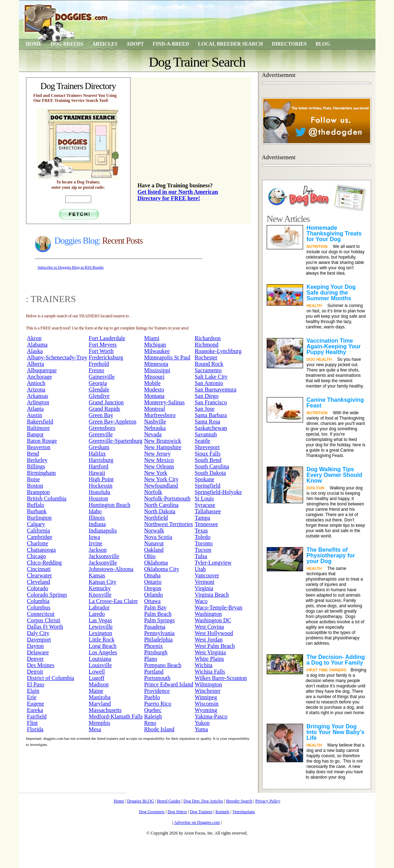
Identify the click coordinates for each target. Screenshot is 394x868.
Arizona (36, 389)
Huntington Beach (110, 505)
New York (156, 473)
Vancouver (207, 575)
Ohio (150, 556)
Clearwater (40, 575)
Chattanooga (42, 550)
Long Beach (103, 646)
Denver (35, 659)
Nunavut (154, 543)
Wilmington (208, 684)
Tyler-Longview (213, 563)
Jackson (98, 550)
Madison (99, 684)
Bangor (35, 434)
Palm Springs (159, 620)
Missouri (154, 377)
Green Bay (101, 415)
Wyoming (206, 710)
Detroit (35, 672)
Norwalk (154, 531)
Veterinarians (244, 812)
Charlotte (38, 543)
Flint (32, 723)
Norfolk (153, 492)
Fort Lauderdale (107, 338)
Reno (150, 723)
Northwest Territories (168, 524)
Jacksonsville (104, 556)
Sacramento (208, 370)
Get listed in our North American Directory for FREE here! (178, 195)
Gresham (99, 447)
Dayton (35, 646)
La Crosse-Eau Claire (113, 601)
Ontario (153, 582)
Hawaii (97, 473)
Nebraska (155, 428)
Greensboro (102, 428)
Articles (105, 44)
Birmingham (42, 473)
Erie (32, 697)
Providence (157, 691)
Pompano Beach (163, 665)
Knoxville (100, 595)
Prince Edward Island (169, 684)
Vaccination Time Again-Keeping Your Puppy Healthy (334, 346)
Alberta (36, 364)
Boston (35, 486)
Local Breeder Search (230, 44)
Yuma (201, 729)
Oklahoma (156, 563)
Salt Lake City (211, 377)
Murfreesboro (160, 415)
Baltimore (39, 428)
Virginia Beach (212, 595)
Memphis (99, 723)
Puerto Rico (158, 704)
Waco (201, 601)
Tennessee (206, 524)
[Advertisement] (240, 20)
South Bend (208, 460)
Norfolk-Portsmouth (167, 498)
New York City (161, 479)
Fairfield (37, 716)
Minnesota (156, 364)
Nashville (155, 422)
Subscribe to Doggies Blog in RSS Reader (71, 267)
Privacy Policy (268, 801)
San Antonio (209, 383)
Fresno (97, 370)
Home (34, 44)
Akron (34, 338)
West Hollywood (214, 633)
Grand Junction (106, 402)
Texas (201, 531)
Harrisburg (101, 460)
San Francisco (211, 402)
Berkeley (37, 460)
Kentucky (100, 588)
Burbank (37, 511)
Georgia (98, 383)
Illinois (97, 518)
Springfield (208, 486)
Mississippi (157, 370)
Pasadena (155, 627)
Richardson (208, 338)
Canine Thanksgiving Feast (335, 403)
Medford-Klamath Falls (116, 716)
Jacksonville (103, 563)
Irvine (96, 543)
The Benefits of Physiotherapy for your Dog (331, 555)
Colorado (38, 588)
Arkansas (38, 396)
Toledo (203, 537)
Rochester (206, 357)
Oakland (154, 550)
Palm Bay (155, 607)
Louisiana (100, 659)
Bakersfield (40, 422)
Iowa (94, 537)
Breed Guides (169, 801)
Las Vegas (100, 620)
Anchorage (40, 377)
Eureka (35, 710)
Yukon (202, 723)
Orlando (153, 595)
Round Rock (209, 364)
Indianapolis (103, 531)
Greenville (101, 434)
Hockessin (101, 486)
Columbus (39, 607)
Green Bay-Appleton (113, 422)
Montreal (155, 409)
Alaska (35, 351)
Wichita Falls (210, 672)
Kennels (222, 812)
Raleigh (153, 716)
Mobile (152, 383)
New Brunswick (163, 441)
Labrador (99, 607)
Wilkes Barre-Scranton (221, 678)
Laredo (97, 614)
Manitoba (100, 697)
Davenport (39, 640)
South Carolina (212, 466)
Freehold (99, 364)
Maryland (100, 704)
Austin (35, 415)
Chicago (37, 556)
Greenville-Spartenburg (116, 441)
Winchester (208, 691)
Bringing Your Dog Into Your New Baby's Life (336, 732)
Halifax (97, 454)
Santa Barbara (211, 415)
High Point (101, 479)
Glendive (99, 396)
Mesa (95, 729)
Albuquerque (42, 370)
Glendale (99, 389)
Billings (36, 466)
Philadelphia (158, 640)
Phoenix (153, 646)
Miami (152, 338)
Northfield (156, 518)
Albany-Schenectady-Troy (57, 357)
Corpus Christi (44, 620)
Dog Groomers (152, 812)
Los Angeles (103, 652)
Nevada (153, 434)
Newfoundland (161, 486)
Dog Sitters (177, 812)
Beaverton (39, 447)
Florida (35, 729)
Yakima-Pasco (211, 716)
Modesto (154, 389)
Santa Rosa (208, 422)
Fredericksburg (106, 357)
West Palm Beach (215, 646)
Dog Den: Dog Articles (203, 801)
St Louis (204, 498)
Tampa (202, 518)
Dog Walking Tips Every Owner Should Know (334, 475)
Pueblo (152, 697)
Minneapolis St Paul (167, 357)
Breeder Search (239, 801)
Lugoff (97, 678)
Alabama (37, 345)
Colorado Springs (47, 595)
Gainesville (102, 377)
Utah (200, 569)
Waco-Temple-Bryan (219, 607)
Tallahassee (208, 511)
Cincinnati (39, 569)
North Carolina (161, 505)
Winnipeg (206, 697)
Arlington (38, 402)
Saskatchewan (211, 428)
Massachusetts (105, 710)
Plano (150, 659)
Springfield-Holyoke (218, 492)
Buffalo (36, 505)
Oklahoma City (162, 569)
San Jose (205, 409)
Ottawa (152, 601)
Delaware (38, 652)
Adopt (135, 44)
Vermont (204, 582)
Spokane (204, 479)
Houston (98, 498)
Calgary (36, 524)
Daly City (38, 633)
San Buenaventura (216, 389)
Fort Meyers (103, 345)
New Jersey (157, 454)
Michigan (155, 345)
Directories (289, 44)
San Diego (207, 396)
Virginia (204, 588)
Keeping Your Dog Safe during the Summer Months (331, 293)
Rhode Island (159, 729)
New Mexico (159, 460)
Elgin (33, 691)
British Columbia (47, 498)
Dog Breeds (67, 44)
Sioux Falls (208, 454)
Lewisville (101, 627)
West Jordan (209, 640)
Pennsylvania (159, 633)
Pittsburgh (156, 652)
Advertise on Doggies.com (197, 822)
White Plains (209, 659)
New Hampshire (163, 447)
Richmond (207, 345)
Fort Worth (101, 351)
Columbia (38, 601)
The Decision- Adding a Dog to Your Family (336, 660)
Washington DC (213, 620)
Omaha (152, 575)
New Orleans (159, 466)
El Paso (36, 684)
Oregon (153, 588)
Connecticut (41, 614)
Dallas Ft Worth (45, 627)
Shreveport (207, 447)
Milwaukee (157, 351)
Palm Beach (158, 614)
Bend (33, 454)
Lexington (101, 633)
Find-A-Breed (171, 44)
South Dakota (210, 473)
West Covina (209, 627)
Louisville (100, 665)
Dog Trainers (201, 812)
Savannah (206, 434)
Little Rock (102, 640)
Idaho (95, 511)
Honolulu (99, 492)
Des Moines (41, 665)
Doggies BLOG (140, 801)
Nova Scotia (158, 537)
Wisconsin (207, 704)
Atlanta (35, 409)
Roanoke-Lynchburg (218, 351)
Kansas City (103, 582)
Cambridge (40, 537)
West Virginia (210, 652)
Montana (154, 396)
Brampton (39, 492)
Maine (96, 691)
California (39, 531)
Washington (208, 614)
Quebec (153, 710)
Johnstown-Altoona (111, 569)
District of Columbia (51, 678)
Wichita (204, 665)
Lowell (97, 672)
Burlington (39, 518)
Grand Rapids (104, 409)
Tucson (203, 550)
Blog (323, 44)
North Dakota (160, 511)
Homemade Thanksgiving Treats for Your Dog (334, 233)
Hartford (99, 466)
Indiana (97, 524)
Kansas (97, 575)
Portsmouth (157, 678)
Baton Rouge (42, 441)
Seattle (203, 441)
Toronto (204, 543)
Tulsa (201, 556)
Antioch (36, 383)
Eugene (36, 704)
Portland (154, 672)
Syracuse (205, 505)
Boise (34, 479)
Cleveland (39, 582)
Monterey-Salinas (164, 402)
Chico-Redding (45, 563)
